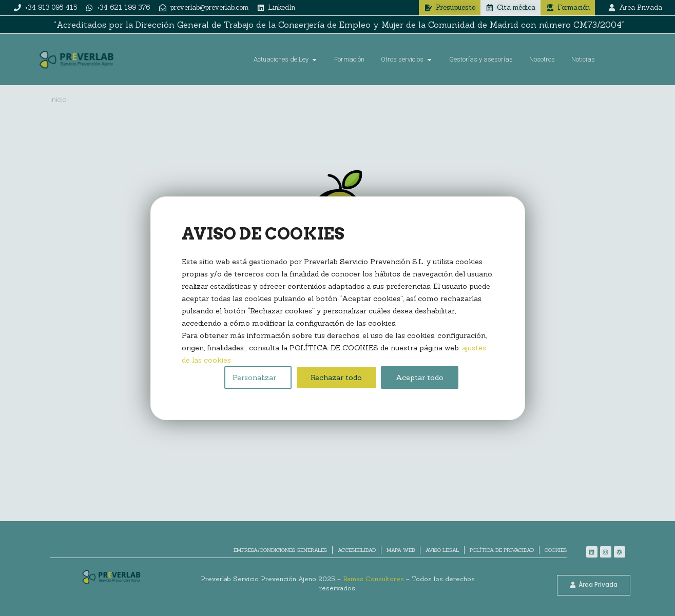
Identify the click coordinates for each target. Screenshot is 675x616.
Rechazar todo (336, 377)
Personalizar (254, 377)
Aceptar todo (420, 377)
